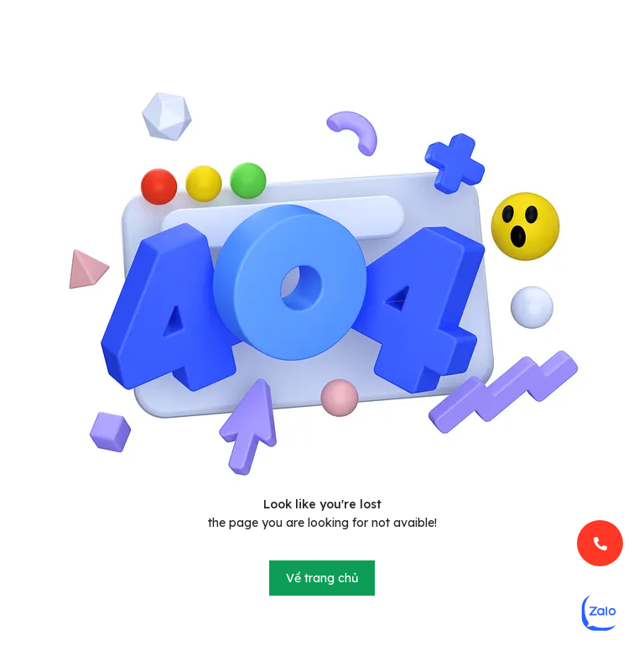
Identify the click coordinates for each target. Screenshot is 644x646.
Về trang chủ (322, 578)
